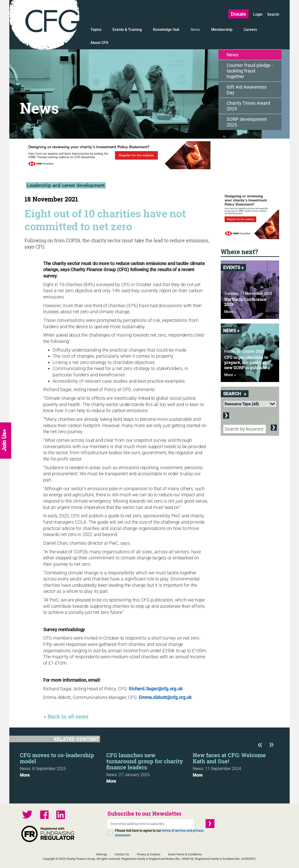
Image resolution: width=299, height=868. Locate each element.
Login (258, 14)
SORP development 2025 (247, 122)
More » (230, 312)
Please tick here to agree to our (159, 833)
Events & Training (127, 30)
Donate (238, 14)
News (195, 30)
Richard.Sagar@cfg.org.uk (155, 689)
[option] (63, 764)
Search (273, 14)
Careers (250, 30)
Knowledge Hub (166, 30)
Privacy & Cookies (149, 854)
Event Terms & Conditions (185, 854)
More (25, 775)
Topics (96, 30)
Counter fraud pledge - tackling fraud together (250, 71)
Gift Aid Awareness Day (247, 90)
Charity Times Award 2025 (248, 106)
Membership (222, 30)
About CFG (99, 43)
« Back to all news (66, 717)
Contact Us (122, 854)
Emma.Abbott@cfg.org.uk (165, 697)
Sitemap (101, 854)
